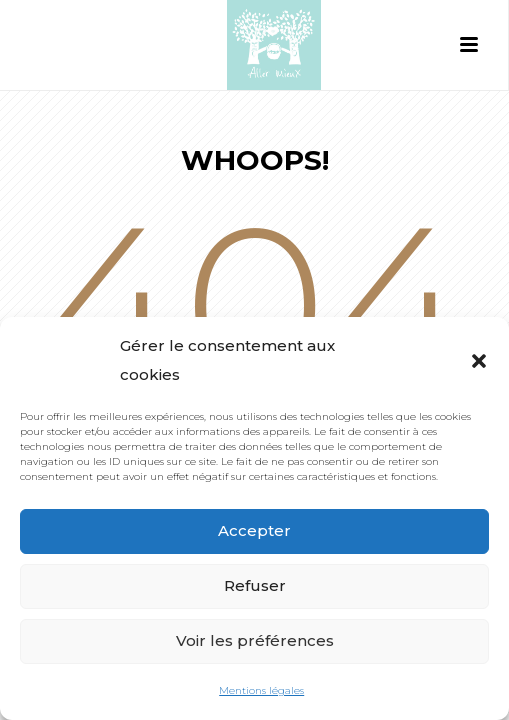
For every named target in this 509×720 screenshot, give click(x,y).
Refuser (255, 585)
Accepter (254, 530)
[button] (479, 361)
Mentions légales (261, 690)
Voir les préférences (255, 640)
